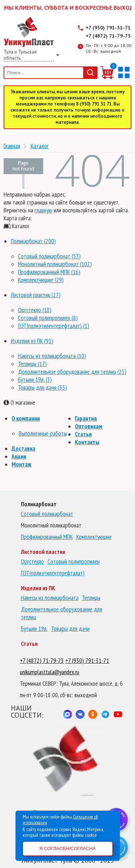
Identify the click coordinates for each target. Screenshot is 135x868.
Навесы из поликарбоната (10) (52, 356)
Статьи (83, 434)
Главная (12, 146)
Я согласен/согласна (67, 848)
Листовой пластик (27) (36, 295)
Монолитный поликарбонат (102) (55, 264)
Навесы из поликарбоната (50, 598)
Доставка (23, 449)
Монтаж (21, 464)
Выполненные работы (43, 433)
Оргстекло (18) (35, 310)
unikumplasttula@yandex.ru (49, 672)
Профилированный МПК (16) (49, 272)
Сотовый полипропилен (74, 562)
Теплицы (91, 598)
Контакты (87, 442)
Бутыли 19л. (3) (35, 380)
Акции (19, 456)
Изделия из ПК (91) (32, 341)
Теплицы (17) (32, 364)
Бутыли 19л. (34, 629)
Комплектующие (94, 537)
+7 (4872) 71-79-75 (108, 36)
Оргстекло (32, 562)
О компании (26, 418)
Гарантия (86, 418)
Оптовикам (89, 426)
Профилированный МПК (47, 537)
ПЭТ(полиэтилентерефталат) (53, 573)
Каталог (40, 146)
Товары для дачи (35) (42, 388)
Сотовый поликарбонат (47, 514)
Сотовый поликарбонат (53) (49, 256)
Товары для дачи (70, 629)
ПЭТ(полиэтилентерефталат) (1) (54, 326)
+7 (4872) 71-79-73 (42, 661)
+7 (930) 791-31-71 (108, 28)
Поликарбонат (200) (33, 241)
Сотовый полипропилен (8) (48, 318)
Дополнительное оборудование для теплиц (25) (72, 372)
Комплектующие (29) (41, 280)
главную (43, 210)
